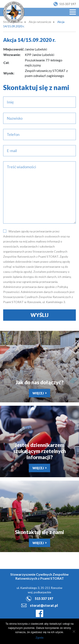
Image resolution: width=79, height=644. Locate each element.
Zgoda (39, 638)
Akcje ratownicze (40, 22)
